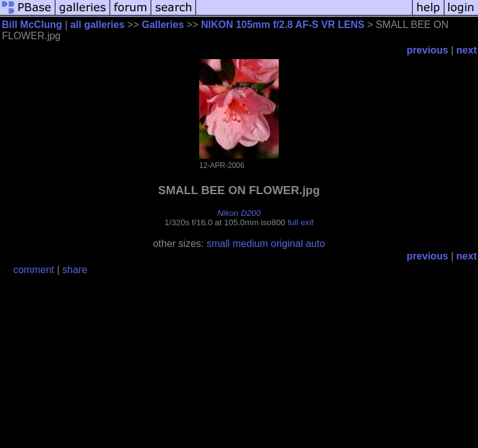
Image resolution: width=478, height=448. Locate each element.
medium (251, 244)
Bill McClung (32, 25)
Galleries (163, 25)
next (466, 50)
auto (315, 244)
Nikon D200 (239, 213)
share (75, 270)
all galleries (97, 25)
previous (427, 50)
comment (34, 270)
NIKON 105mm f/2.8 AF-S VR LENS (283, 25)
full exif (300, 222)
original (287, 244)
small (218, 244)
